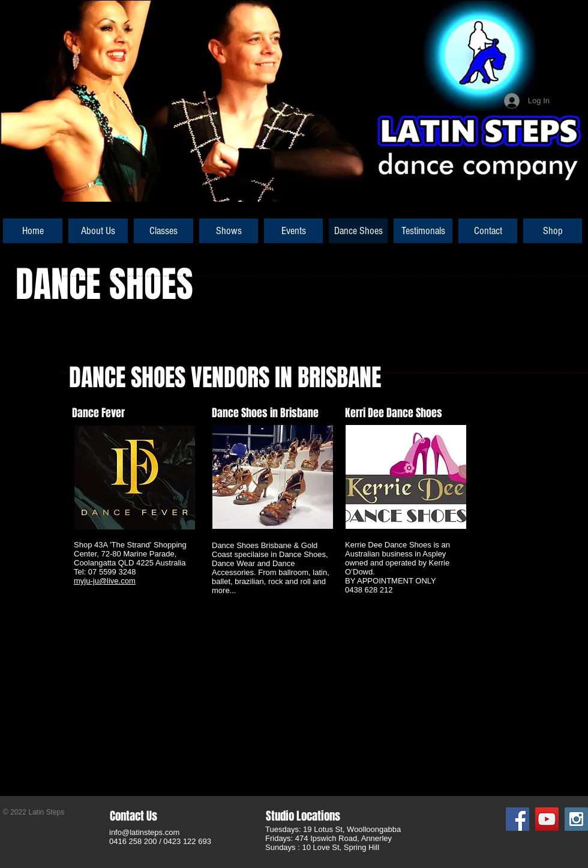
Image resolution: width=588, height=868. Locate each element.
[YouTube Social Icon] (547, 819)
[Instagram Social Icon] (576, 819)
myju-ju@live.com (105, 581)
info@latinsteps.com (144, 832)
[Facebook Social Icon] (517, 819)
